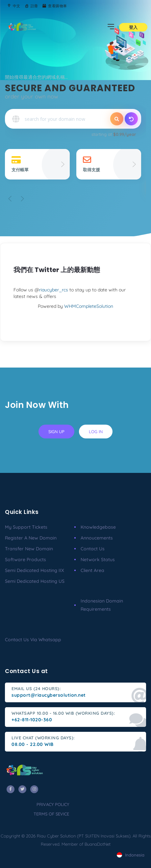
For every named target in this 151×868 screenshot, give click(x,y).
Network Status (98, 560)
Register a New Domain (31, 538)
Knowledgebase (98, 527)
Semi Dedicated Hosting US (35, 581)
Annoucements (97, 538)
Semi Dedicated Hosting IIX (35, 570)
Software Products (25, 560)
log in (96, 432)
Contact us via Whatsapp (33, 640)
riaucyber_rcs (54, 290)
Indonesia (131, 855)
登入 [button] (133, 27)
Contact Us (93, 549)
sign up (56, 432)
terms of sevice (51, 814)
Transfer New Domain (29, 549)
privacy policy (53, 804)
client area (92, 570)
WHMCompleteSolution (89, 306)
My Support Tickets (26, 527)
